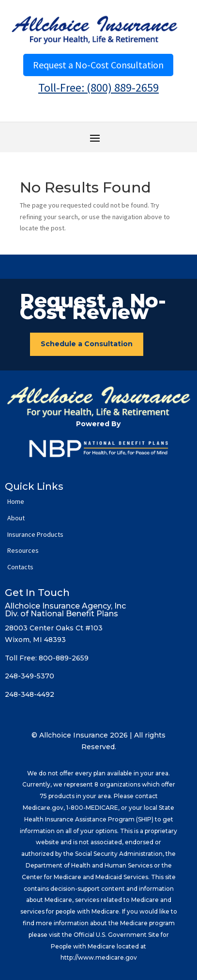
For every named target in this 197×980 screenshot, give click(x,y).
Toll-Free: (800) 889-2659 (98, 88)
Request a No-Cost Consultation (98, 65)
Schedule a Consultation (87, 344)
